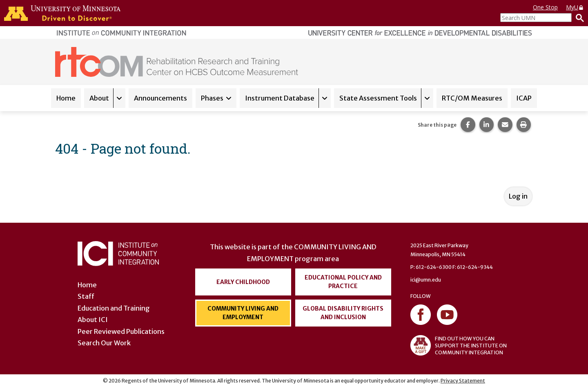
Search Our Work (104, 343)
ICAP (524, 98)
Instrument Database (280, 98)
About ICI (93, 320)
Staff (86, 296)
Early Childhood (243, 282)
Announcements (160, 98)
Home (66, 98)
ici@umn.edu (426, 280)
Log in (518, 196)
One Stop (545, 7)
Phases (212, 98)
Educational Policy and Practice (343, 282)
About (99, 98)
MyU (575, 7)
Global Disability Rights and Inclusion (343, 313)
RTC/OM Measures (472, 98)
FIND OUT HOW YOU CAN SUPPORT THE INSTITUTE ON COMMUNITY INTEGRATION (459, 345)
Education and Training (114, 308)
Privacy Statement (463, 381)
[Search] (578, 18)
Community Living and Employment (243, 313)
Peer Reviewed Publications (121, 331)
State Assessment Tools (378, 98)
